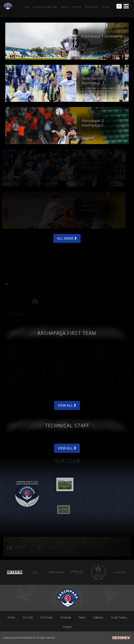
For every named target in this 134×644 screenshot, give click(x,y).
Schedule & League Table (45, 7)
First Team (46, 617)
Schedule (66, 617)
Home (11, 617)
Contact (67, 627)
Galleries (98, 617)
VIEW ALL (67, 405)
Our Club (28, 617)
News (82, 617)
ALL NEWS (67, 238)
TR (119, 6)
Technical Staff (91, 7)
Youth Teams (119, 617)
